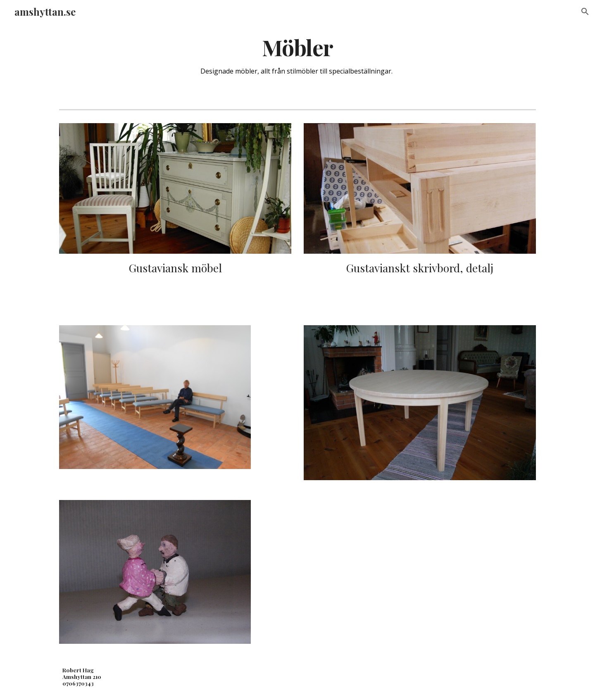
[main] (297, 56)
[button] (585, 12)
